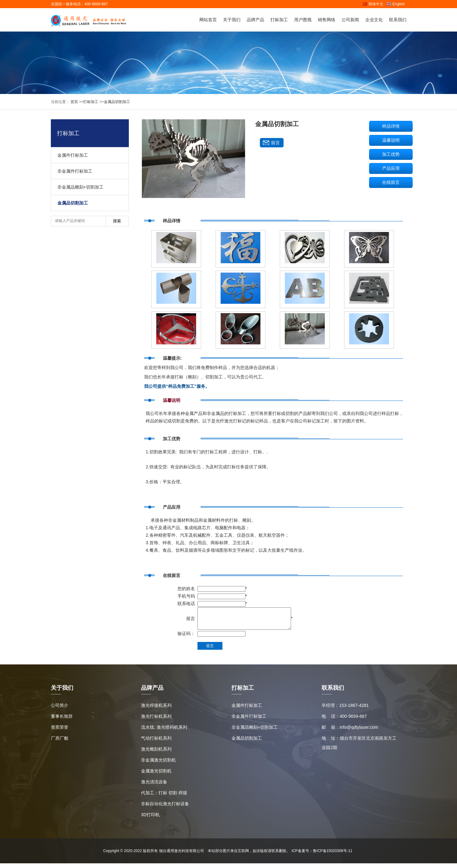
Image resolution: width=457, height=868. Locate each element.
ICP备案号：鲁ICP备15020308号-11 (322, 856)
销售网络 (327, 20)
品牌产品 (255, 20)
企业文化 (374, 20)
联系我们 (398, 20)
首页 (74, 102)
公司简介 (60, 710)
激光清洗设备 (154, 787)
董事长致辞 (62, 721)
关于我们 (232, 20)
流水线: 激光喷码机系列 (164, 732)
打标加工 (279, 20)
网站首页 (208, 20)
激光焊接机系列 (156, 710)
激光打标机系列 (156, 721)
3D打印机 (150, 819)
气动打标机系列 (156, 743)
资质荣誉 (60, 732)
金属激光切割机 (156, 776)
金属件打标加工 (73, 155)
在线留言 (391, 182)
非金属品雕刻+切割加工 (80, 187)
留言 (275, 143)
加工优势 (391, 154)
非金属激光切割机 (158, 765)
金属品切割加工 (117, 102)
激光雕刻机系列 (156, 754)
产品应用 (391, 168)
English (396, 4)
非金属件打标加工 (75, 171)
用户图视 (303, 20)
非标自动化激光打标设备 (165, 808)
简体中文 (373, 4)
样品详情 (391, 126)
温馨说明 (391, 140)
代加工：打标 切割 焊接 (164, 797)
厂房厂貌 (60, 743)
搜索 (117, 221)
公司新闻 (350, 20)
